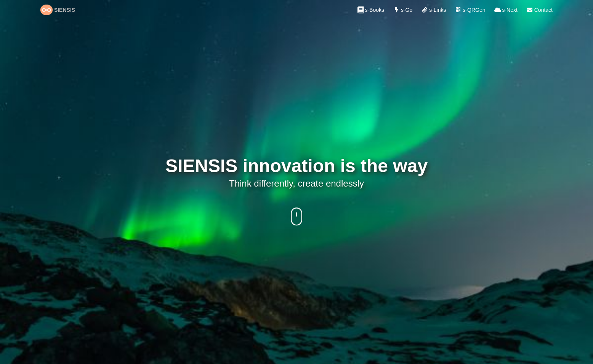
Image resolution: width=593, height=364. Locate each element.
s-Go (402, 10)
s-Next (505, 10)
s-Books (370, 10)
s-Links (433, 10)
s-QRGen (469, 10)
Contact (539, 10)
